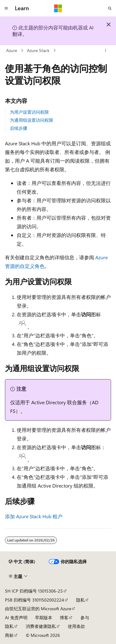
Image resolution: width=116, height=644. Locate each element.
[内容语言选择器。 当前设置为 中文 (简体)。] (22, 562)
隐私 (80, 600)
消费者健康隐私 (41, 626)
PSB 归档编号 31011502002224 (34, 600)
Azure (12, 50)
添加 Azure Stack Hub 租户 (34, 516)
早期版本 (44, 618)
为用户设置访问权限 (29, 112)
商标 (9, 635)
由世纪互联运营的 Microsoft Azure (38, 609)
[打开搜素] (110, 8)
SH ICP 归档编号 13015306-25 (34, 591)
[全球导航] (6, 8)
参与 (85, 618)
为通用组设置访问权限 (32, 120)
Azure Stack (38, 50)
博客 (64, 618)
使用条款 (76, 626)
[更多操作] (106, 50)
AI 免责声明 (16, 618)
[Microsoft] (58, 8)
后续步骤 (19, 128)
